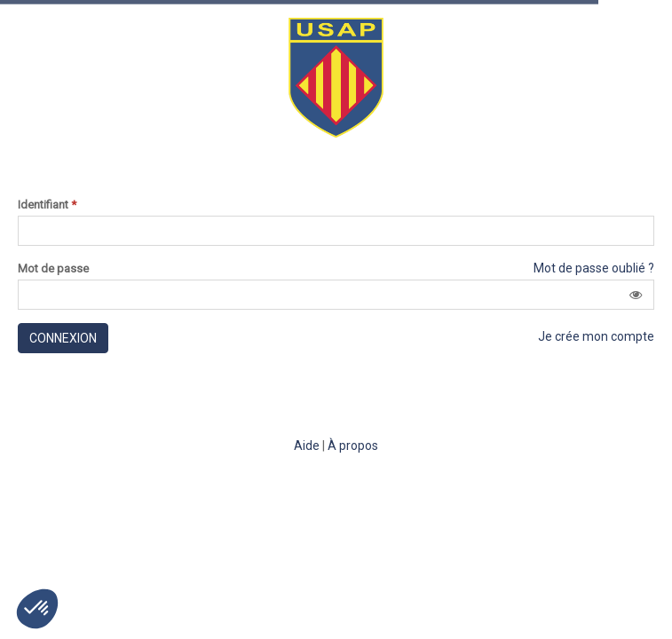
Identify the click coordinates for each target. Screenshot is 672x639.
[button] (636, 295)
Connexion (63, 338)
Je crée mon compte (596, 336)
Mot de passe (53, 269)
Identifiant (47, 205)
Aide (307, 446)
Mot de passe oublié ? (594, 268)
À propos (353, 446)
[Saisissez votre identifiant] (336, 231)
